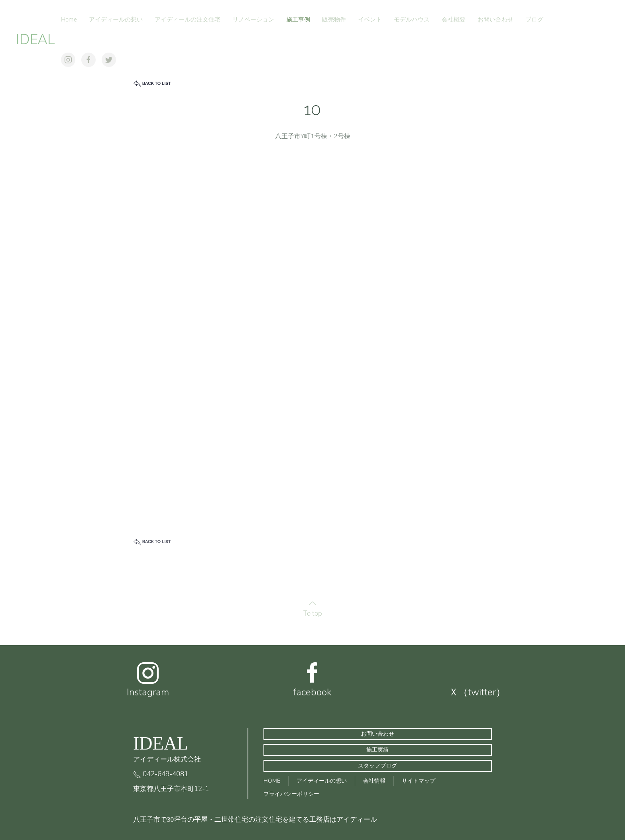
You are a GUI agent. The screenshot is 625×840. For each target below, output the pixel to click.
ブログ (534, 20)
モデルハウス (412, 20)
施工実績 (377, 750)
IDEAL (35, 40)
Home (69, 20)
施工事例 (298, 20)
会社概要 (454, 20)
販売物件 (334, 20)
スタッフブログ (377, 766)
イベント (370, 20)
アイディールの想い (116, 20)
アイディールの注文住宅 (188, 20)
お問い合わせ (495, 20)
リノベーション (253, 20)
